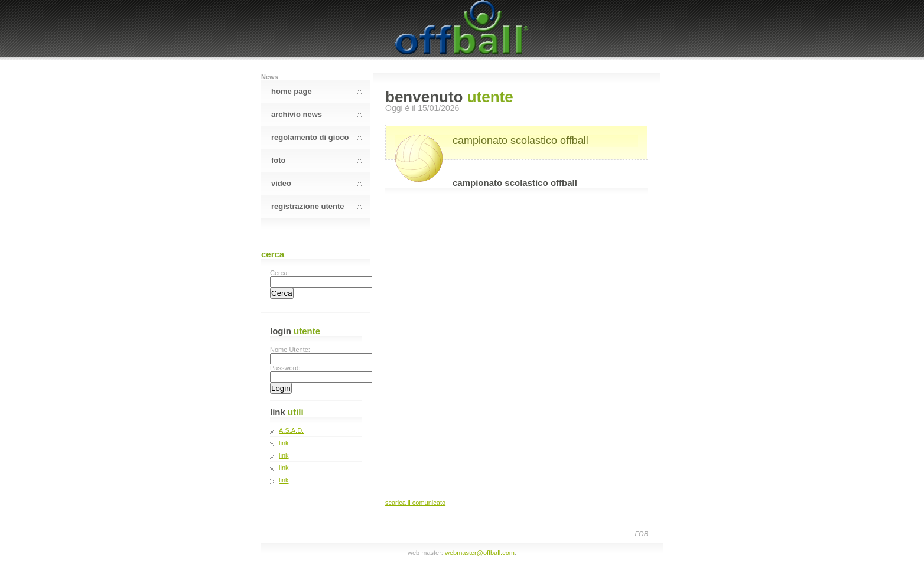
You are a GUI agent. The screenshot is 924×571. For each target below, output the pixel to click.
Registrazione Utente (316, 206)
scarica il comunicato (415, 503)
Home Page (316, 91)
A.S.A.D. (291, 430)
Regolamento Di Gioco (316, 137)
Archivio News (316, 114)
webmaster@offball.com (480, 553)
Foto (316, 160)
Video (316, 183)
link (284, 443)
